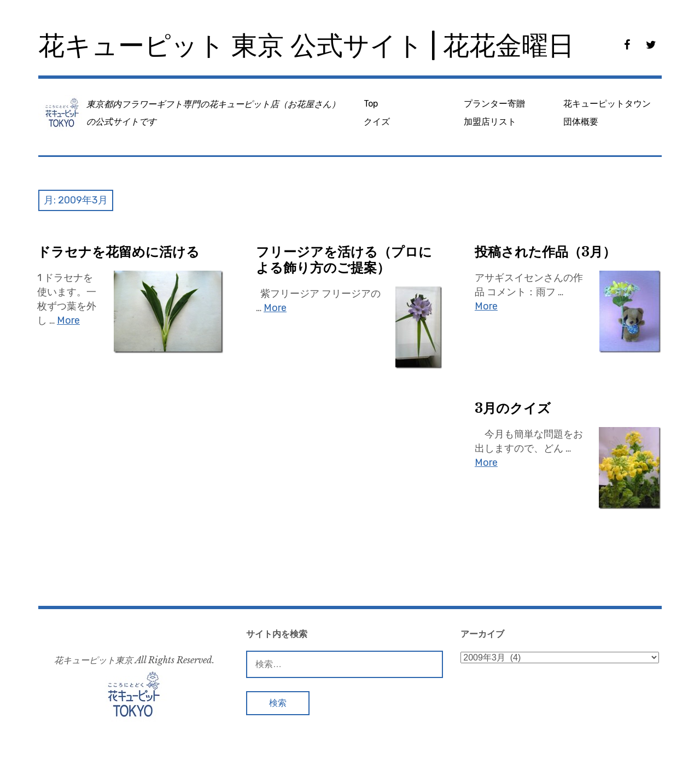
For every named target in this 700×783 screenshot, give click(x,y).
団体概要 (581, 122)
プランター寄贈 (494, 104)
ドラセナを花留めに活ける (118, 252)
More (68, 320)
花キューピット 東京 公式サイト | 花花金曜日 (306, 46)
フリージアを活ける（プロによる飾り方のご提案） (344, 260)
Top (371, 104)
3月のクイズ (513, 408)
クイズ (377, 122)
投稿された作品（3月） (545, 252)
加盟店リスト (490, 122)
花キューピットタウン (607, 104)
